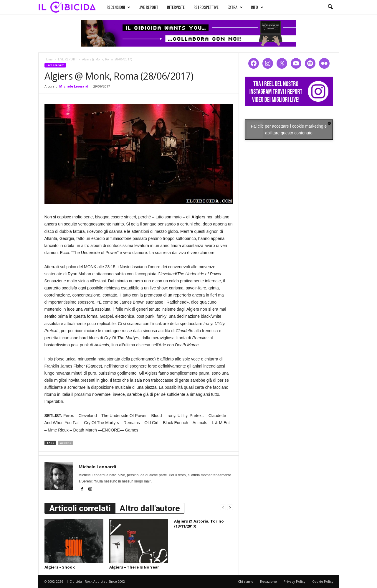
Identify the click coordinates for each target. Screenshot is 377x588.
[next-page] (230, 507)
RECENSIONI (118, 7)
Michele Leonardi (74, 86)
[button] (330, 7)
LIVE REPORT (148, 7)
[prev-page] (223, 507)
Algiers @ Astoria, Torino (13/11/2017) (199, 524)
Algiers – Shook (60, 567)
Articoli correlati (80, 508)
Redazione (268, 581)
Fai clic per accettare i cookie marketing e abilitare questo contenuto (289, 130)
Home (48, 59)
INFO (257, 7)
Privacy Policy (295, 581)
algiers (66, 443)
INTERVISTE (176, 7)
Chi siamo (246, 581)
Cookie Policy (323, 581)
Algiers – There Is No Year (134, 567)
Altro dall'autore (150, 508)
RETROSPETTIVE (206, 7)
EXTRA (235, 7)
